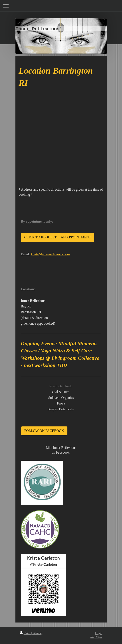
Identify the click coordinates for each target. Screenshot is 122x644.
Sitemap (37, 633)
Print (25, 633)
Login (99, 633)
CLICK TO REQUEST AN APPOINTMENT (58, 237)
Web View (96, 637)
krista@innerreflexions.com (50, 254)
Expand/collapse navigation (61, 6)
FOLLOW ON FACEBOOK (44, 431)
